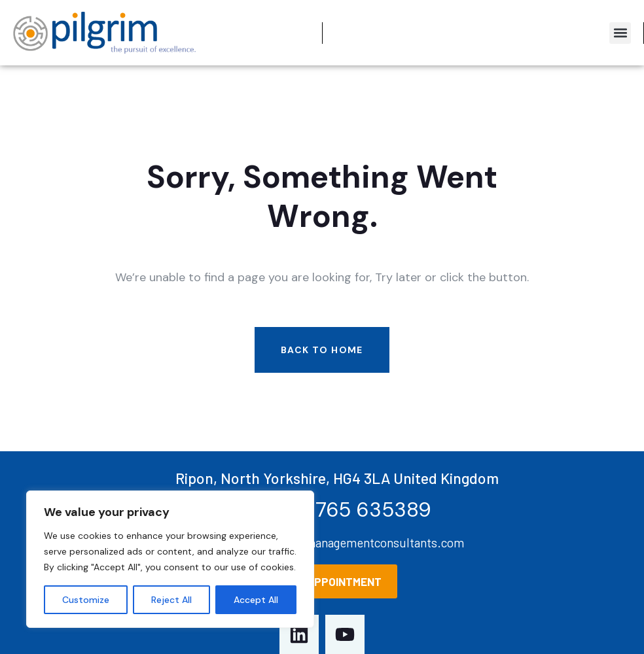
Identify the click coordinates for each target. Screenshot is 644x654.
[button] (620, 33)
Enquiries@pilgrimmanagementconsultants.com (337, 542)
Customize (86, 600)
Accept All (256, 600)
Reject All (171, 600)
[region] (170, 559)
